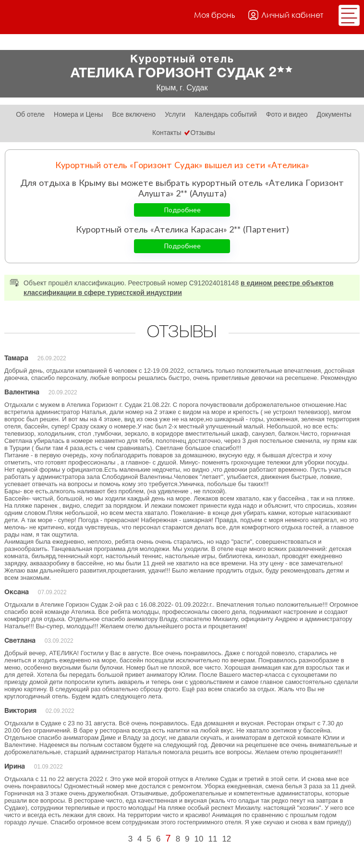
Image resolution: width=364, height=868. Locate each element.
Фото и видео (287, 114)
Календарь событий (226, 114)
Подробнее (182, 210)
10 (199, 839)
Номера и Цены (78, 114)
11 (212, 839)
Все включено (134, 114)
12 (226, 839)
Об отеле (30, 114)
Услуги (175, 114)
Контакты (167, 133)
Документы (334, 114)
